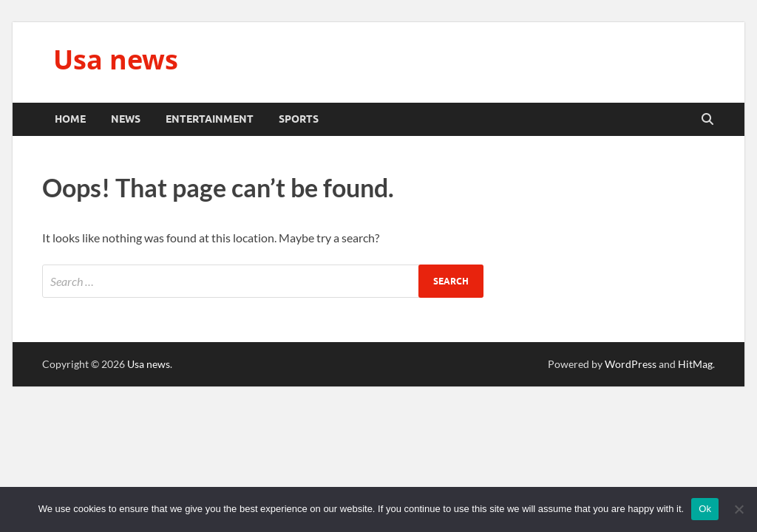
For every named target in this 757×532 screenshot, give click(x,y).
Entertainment (210, 119)
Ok (705, 509)
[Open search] (707, 120)
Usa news (116, 59)
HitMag (695, 364)
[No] (739, 509)
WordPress (631, 364)
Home (70, 119)
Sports (299, 119)
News (126, 119)
